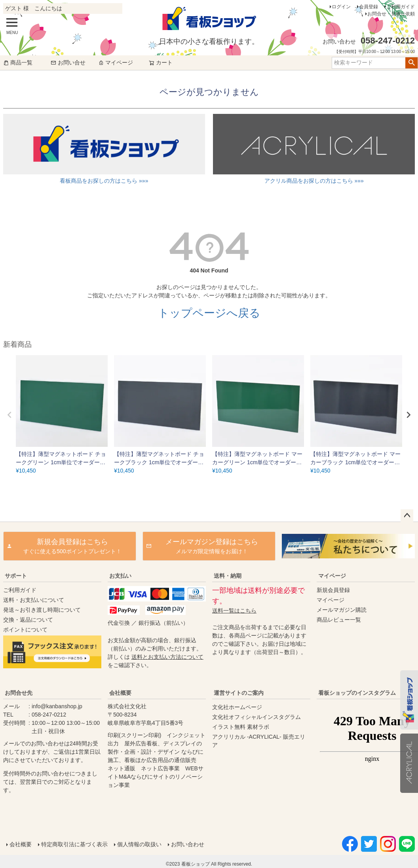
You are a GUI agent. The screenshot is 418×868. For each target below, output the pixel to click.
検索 (411, 63)
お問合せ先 (19, 693)
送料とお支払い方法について (167, 657)
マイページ (116, 62)
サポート (16, 576)
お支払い (120, 576)
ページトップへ (407, 516)
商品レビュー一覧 (339, 620)
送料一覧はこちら (234, 611)
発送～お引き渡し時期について (42, 610)
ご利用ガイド (401, 7)
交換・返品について (28, 620)
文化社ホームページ (237, 707)
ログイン (341, 7)
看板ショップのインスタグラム (357, 693)
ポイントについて (25, 630)
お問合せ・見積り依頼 (391, 14)
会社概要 (120, 693)
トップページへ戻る (209, 313)
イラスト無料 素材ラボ (241, 727)
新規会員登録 (333, 590)
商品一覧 (18, 62)
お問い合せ (68, 62)
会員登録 (369, 7)
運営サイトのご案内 (239, 693)
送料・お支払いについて (34, 600)
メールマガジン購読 (342, 610)
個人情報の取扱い (139, 844)
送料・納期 (228, 576)
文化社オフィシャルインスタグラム (256, 717)
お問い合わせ (188, 844)
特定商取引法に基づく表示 (74, 844)
